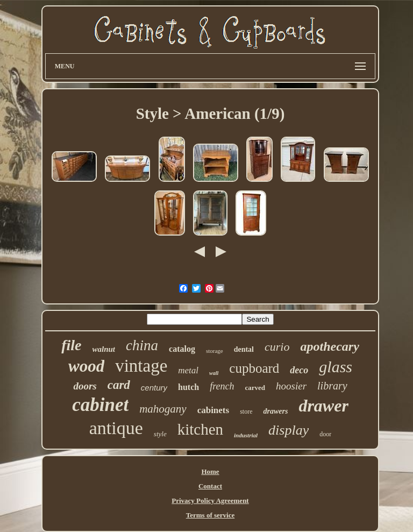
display (289, 430)
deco (299, 370)
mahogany (163, 409)
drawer (323, 406)
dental (244, 349)
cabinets (213, 410)
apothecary (329, 346)
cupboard (254, 368)
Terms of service (211, 515)
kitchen (200, 429)
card (119, 385)
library (332, 386)
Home (210, 471)
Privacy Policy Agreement (210, 501)
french (222, 386)
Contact (210, 486)
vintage (141, 366)
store (246, 412)
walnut (104, 349)
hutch (188, 387)
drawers (275, 411)
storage (215, 351)
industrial (246, 435)
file (71, 345)
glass (336, 367)
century (154, 388)
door (325, 434)
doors (85, 386)
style (160, 434)
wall (214, 373)
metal (188, 370)
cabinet (100, 405)
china (142, 345)
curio (277, 347)
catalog (182, 349)
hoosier (291, 386)
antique (116, 428)
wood (86, 366)
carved (255, 388)
